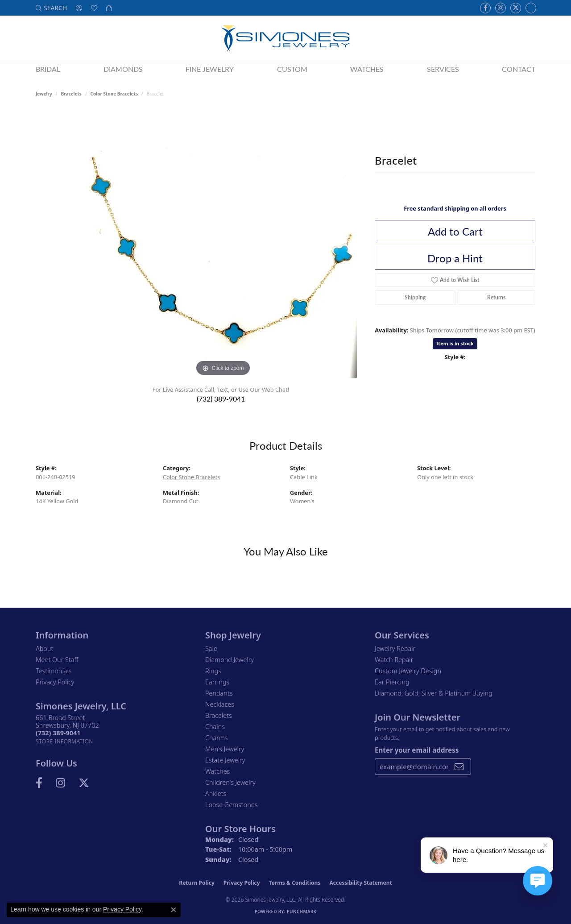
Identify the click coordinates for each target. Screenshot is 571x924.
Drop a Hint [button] (455, 258)
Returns (496, 297)
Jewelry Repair (395, 648)
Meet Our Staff (57, 660)
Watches (367, 69)
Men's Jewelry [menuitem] (225, 749)
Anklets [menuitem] (216, 793)
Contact (519, 69)
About (44, 648)
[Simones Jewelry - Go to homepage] (285, 38)
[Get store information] (64, 741)
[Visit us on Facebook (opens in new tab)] (485, 8)
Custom (292, 69)
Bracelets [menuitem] (219, 715)
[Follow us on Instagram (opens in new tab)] (501, 8)
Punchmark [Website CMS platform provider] (302, 912)
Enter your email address (417, 750)
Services (443, 69)
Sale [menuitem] (211, 648)
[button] (51, 8)
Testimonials (54, 671)
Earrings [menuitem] (217, 682)
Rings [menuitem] (213, 671)
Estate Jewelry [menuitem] (225, 760)
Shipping (415, 297)
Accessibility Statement (360, 883)
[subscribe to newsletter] (459, 767)
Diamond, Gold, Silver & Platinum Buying (434, 693)
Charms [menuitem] (217, 738)
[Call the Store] (58, 733)
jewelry (44, 94)
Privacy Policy (55, 682)
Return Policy (197, 883)
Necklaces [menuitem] (220, 704)
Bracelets (71, 94)
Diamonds (123, 69)
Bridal (48, 69)
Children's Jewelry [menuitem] (230, 782)
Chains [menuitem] (215, 727)
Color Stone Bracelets (114, 94)
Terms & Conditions (295, 883)
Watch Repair (394, 660)
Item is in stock (455, 343)
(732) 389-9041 (221, 399)
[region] (223, 244)
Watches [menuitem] (217, 771)
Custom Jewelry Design (408, 671)
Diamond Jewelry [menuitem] (230, 660)
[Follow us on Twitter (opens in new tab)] (516, 8)
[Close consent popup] (174, 910)
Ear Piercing (392, 682)
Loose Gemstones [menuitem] (231, 805)
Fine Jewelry (210, 69)
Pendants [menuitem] (219, 693)
